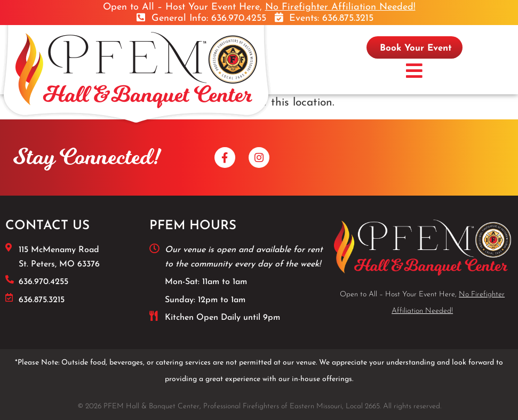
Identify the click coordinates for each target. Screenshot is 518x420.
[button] (414, 72)
